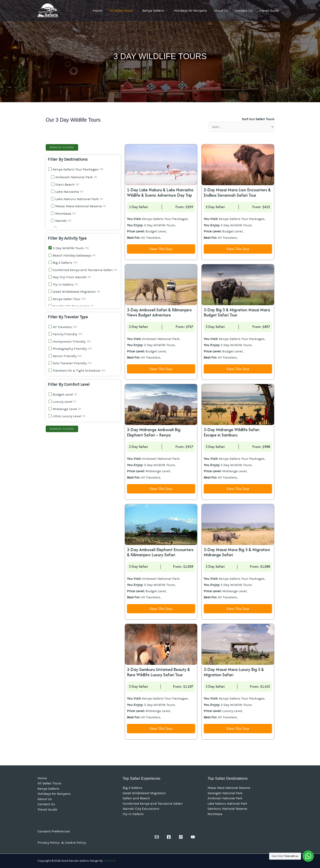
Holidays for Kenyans (190, 10)
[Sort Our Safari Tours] (242, 127)
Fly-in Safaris (133, 814)
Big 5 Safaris (132, 788)
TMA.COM (109, 861)
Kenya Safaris (153, 10)
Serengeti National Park (225, 793)
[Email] (157, 837)
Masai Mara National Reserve (229, 788)
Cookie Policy (76, 842)
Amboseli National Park (225, 798)
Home (98, 10)
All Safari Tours (121, 10)
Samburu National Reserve (227, 809)
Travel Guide (269, 10)
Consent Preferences (54, 831)
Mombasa (215, 814)
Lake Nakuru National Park (227, 804)
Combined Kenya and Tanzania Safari (153, 803)
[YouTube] (193, 837)
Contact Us (244, 10)
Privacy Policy (49, 842)
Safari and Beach (136, 798)
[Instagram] (181, 837)
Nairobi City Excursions (141, 809)
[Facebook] (169, 837)
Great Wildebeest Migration (144, 793)
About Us (221, 10)
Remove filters (62, 147)
